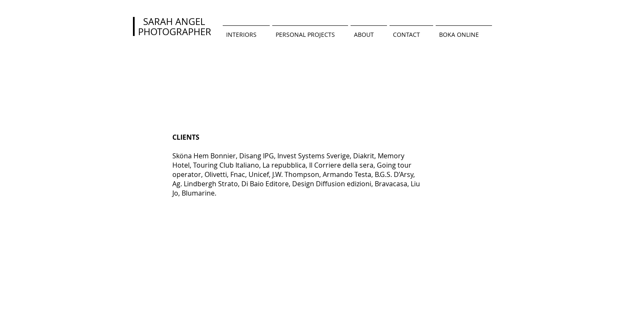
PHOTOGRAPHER (175, 32)
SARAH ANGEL (171, 21)
